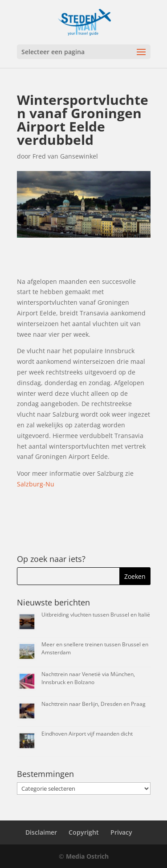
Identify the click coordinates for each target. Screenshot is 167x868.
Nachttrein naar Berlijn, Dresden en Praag (94, 704)
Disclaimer (41, 832)
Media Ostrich (87, 856)
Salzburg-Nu (36, 484)
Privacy (121, 832)
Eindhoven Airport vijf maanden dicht (87, 734)
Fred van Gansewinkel (65, 156)
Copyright (84, 832)
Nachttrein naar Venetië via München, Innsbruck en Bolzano (88, 678)
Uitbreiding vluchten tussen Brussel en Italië (96, 615)
